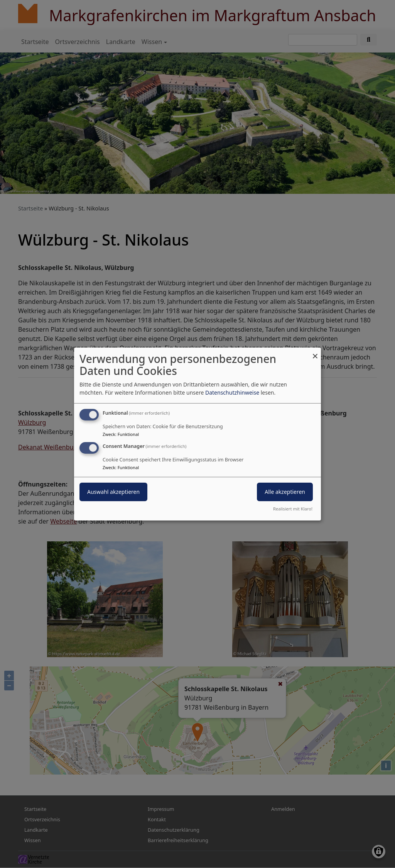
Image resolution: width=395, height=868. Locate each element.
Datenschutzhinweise (232, 392)
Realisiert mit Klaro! (293, 509)
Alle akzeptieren (285, 492)
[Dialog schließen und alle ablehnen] (315, 352)
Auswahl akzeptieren (113, 492)
